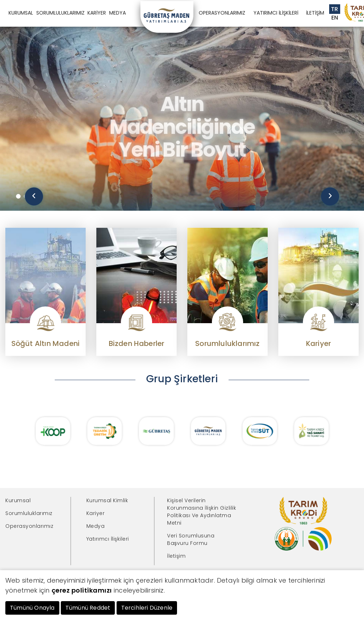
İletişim (176, 556)
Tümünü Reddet (88, 608)
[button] (18, 196)
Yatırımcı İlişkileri (108, 539)
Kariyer (96, 513)
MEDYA (117, 13)
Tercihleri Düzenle (147, 608)
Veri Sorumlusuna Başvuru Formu (191, 539)
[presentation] (34, 197)
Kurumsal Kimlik (107, 500)
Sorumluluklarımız (29, 513)
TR (335, 9)
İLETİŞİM (315, 13)
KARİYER (97, 13)
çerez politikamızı (82, 590)
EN (335, 18)
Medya (96, 526)
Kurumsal (18, 500)
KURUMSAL (21, 13)
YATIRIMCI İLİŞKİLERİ (276, 13)
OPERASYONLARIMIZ (222, 13)
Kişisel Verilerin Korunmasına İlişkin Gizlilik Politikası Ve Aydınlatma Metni (202, 512)
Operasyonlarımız (29, 526)
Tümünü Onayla (32, 608)
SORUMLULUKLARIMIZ (60, 13)
